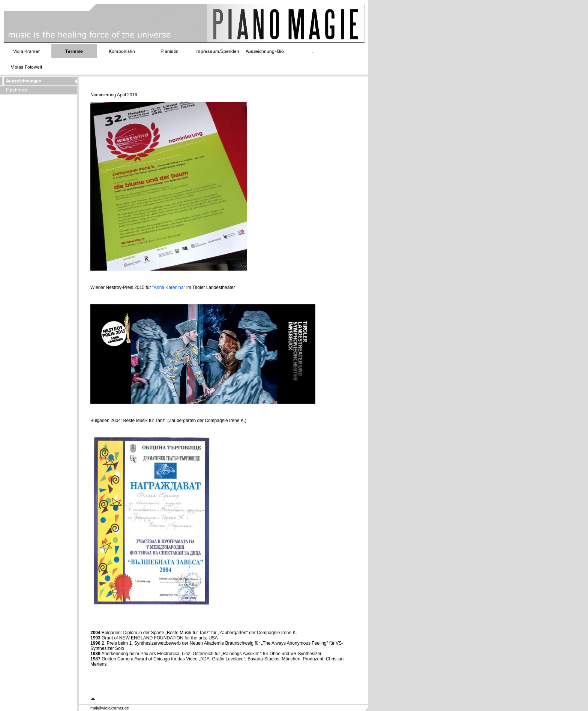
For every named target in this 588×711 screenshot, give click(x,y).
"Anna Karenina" (169, 287)
